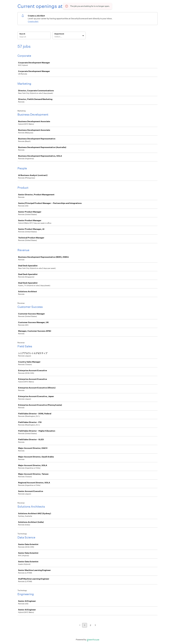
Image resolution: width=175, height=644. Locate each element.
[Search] (34, 37)
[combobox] (55, 37)
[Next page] (95, 625)
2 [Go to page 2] (90, 625)
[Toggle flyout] (83, 36)
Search (22, 34)
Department (59, 34)
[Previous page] (80, 625)
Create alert (33, 21)
